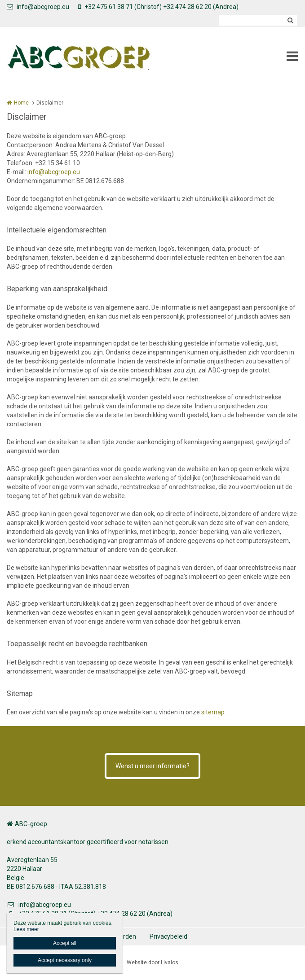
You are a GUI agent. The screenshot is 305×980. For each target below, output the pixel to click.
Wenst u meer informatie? (152, 766)
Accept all (65, 943)
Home (21, 103)
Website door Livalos (152, 962)
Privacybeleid (168, 936)
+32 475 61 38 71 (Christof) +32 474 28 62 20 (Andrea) (158, 7)
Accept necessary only (65, 960)
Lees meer (26, 929)
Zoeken (290, 20)
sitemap (213, 712)
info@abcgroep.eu (38, 7)
